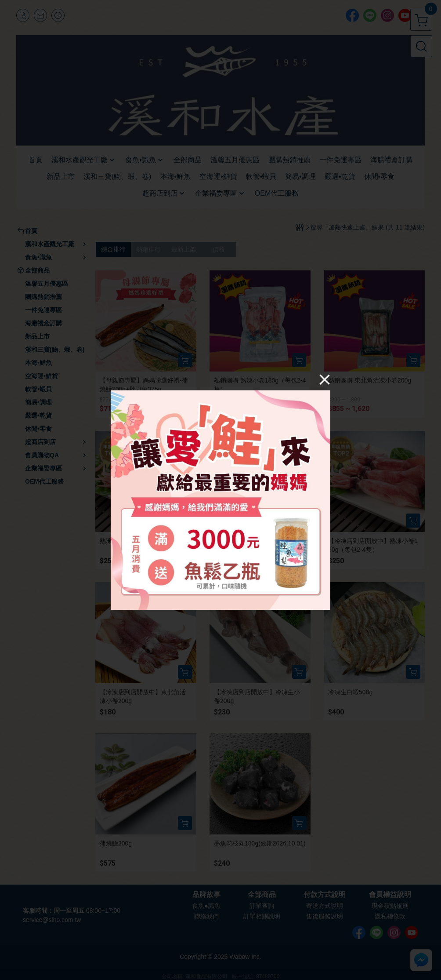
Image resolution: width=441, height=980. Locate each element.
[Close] (325, 379)
